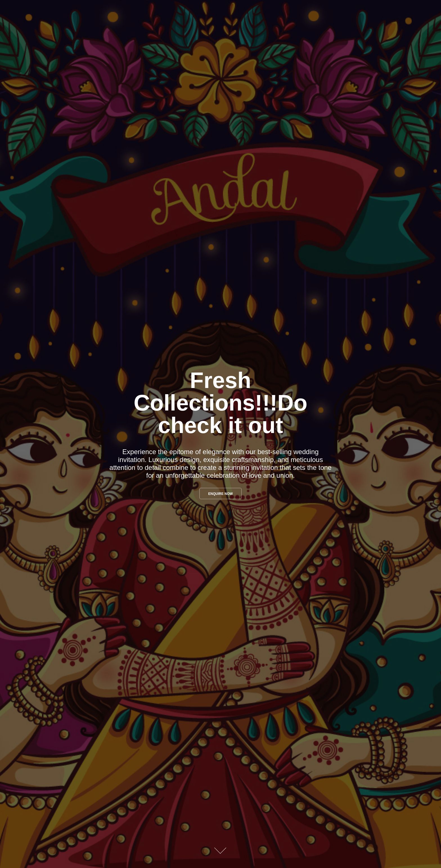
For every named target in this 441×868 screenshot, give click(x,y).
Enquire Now (220, 494)
